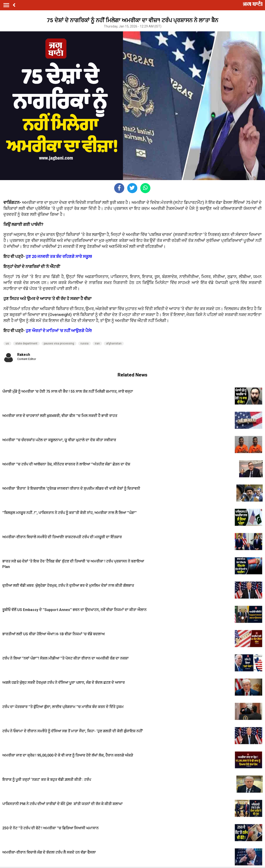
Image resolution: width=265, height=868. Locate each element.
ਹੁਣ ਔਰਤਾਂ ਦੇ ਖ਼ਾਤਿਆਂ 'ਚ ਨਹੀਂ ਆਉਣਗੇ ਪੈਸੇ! (59, 331)
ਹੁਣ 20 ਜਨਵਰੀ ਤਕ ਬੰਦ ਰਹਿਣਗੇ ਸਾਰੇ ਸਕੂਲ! (59, 256)
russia (84, 343)
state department (26, 343)
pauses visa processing (59, 343)
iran (97, 343)
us (7, 343)
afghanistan (114, 343)
